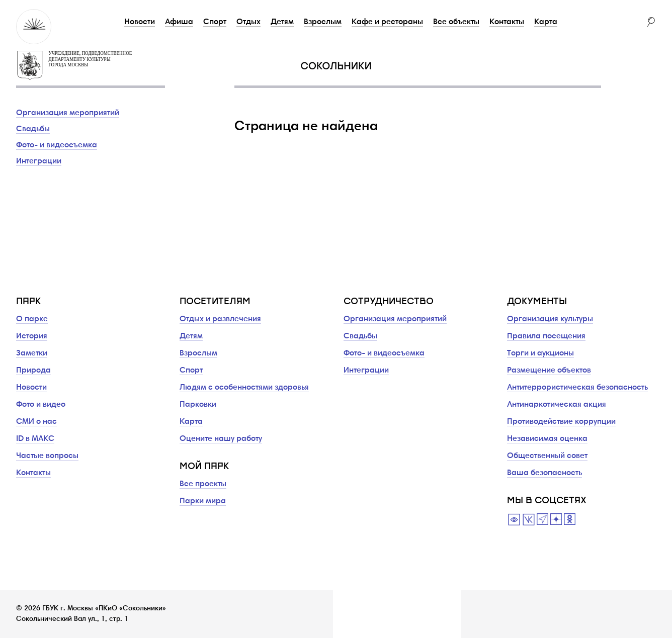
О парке (32, 319)
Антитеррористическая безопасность (577, 388)
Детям (282, 22)
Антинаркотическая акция (557, 405)
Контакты (507, 22)
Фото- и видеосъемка (57, 145)
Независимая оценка (547, 439)
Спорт (215, 22)
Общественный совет (547, 456)
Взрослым (323, 22)
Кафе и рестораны (387, 22)
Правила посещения (546, 336)
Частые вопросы (47, 456)
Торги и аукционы (540, 353)
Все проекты (203, 484)
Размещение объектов (549, 371)
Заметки (32, 353)
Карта (546, 22)
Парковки (198, 405)
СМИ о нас (36, 422)
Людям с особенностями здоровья (244, 388)
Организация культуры (550, 319)
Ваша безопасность (544, 473)
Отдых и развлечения (220, 319)
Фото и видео (41, 405)
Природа (33, 371)
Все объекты (456, 22)
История (32, 336)
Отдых (248, 22)
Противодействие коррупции (561, 422)
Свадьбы (33, 129)
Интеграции (39, 161)
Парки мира (203, 501)
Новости (140, 22)
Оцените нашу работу (221, 439)
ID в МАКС (35, 439)
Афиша (179, 22)
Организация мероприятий (68, 113)
